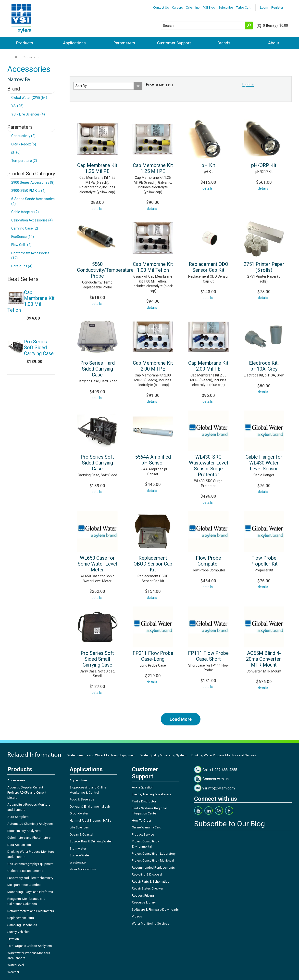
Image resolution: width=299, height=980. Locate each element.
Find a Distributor (144, 801)
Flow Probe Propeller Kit (264, 561)
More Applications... (84, 869)
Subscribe (226, 7)
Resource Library (144, 902)
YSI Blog (209, 7)
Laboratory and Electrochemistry (30, 878)
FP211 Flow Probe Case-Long (153, 656)
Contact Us (161, 7)
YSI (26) (17, 106)
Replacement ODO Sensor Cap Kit (208, 267)
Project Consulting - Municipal (153, 860)
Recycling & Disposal (147, 874)
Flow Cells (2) (21, 245)
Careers (177, 7)
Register (277, 7)
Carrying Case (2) (25, 228)
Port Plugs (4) (22, 266)
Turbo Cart (243, 7)
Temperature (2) (24, 161)
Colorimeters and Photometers (29, 838)
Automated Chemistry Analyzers (30, 824)
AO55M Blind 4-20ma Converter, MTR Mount (264, 659)
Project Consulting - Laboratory (154, 854)
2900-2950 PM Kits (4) (28, 191)
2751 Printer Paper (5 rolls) (264, 267)
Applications (74, 43)
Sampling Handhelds (22, 925)
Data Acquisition (19, 845)
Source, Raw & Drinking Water (91, 841)
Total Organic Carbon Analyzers (30, 946)
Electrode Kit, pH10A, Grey (264, 366)
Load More (181, 719)
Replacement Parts (21, 918)
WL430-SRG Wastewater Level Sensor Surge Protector (208, 466)
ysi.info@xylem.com (219, 788)
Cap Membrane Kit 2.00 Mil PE (153, 366)
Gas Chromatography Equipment (30, 864)
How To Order (142, 820)
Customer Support (174, 43)
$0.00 (275, 26)
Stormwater (78, 848)
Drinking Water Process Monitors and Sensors (224, 755)
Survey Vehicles (18, 932)
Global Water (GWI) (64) (29, 98)
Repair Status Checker (147, 888)
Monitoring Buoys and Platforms (30, 892)
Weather (13, 972)
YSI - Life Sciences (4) (28, 114)
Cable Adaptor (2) (25, 212)
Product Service (143, 834)
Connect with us (216, 779)
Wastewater (78, 862)
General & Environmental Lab (90, 806)
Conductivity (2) (23, 136)
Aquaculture (78, 780)
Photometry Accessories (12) (30, 256)
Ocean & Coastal (81, 834)
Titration (13, 939)
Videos (137, 916)
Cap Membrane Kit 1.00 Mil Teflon (153, 267)
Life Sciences (79, 827)
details (97, 209)
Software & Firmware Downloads (155, 909)
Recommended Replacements (153, 868)
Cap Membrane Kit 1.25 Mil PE (97, 168)
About (274, 43)
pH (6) (16, 152)
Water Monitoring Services (150, 923)
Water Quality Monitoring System (163, 755)
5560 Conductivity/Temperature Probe (105, 270)
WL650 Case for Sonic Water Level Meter (97, 564)
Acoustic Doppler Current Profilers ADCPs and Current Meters (27, 793)
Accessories (16, 780)
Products (25, 43)
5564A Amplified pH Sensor (153, 460)
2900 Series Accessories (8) (33, 182)
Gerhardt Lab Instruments (25, 871)
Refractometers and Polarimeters (31, 911)
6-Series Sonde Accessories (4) (33, 201)
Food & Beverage (82, 799)
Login (264, 7)
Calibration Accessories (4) (32, 220)
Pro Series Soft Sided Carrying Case (97, 463)
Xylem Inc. (193, 7)
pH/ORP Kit (264, 165)
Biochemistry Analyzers (24, 831)
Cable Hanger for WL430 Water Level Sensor (264, 463)
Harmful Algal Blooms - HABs (90, 820)
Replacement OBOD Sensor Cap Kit (153, 564)
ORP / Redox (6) (24, 144)
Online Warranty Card (147, 827)
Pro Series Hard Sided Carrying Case (97, 369)
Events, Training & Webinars (151, 794)
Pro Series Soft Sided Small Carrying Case (97, 659)
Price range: (155, 84)
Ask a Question (143, 787)
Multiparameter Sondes (24, 885)
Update (248, 85)
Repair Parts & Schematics (150, 882)
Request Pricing (143, 896)
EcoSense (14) (23, 237)
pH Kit (208, 165)
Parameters (124, 43)
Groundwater (79, 813)
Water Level (16, 965)
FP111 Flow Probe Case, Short (208, 656)
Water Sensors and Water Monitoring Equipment (101, 755)
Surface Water (80, 855)
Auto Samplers (18, 817)
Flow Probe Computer (208, 561)
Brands (224, 43)
